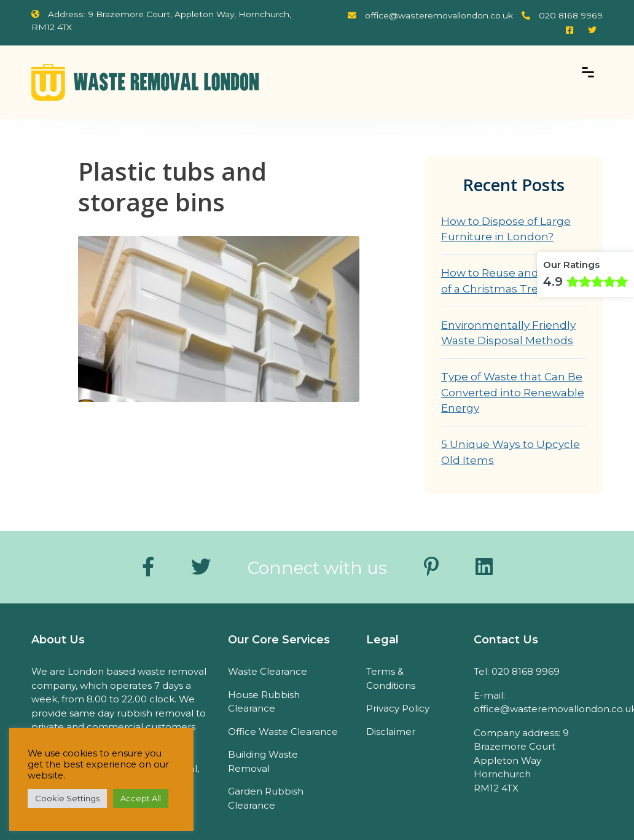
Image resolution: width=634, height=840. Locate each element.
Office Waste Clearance (283, 732)
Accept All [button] (141, 798)
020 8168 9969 (562, 15)
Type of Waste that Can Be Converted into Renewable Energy (513, 392)
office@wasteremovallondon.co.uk (430, 15)
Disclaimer (391, 732)
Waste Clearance (268, 671)
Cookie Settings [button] (67, 798)
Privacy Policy (398, 708)
